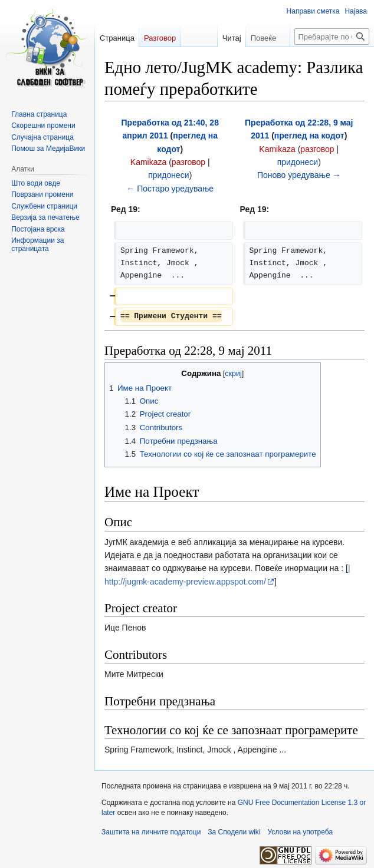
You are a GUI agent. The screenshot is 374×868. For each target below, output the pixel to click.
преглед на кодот (309, 136)
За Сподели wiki (234, 832)
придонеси (168, 175)
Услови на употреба (301, 832)
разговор (188, 162)
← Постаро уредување (170, 189)
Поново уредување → (299, 175)
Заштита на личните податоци (151, 832)
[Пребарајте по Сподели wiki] (332, 37)
